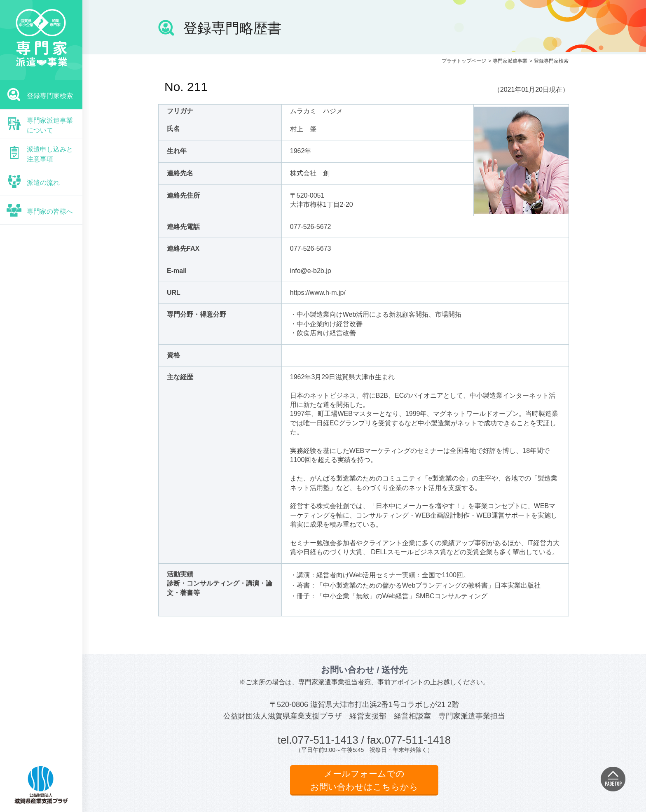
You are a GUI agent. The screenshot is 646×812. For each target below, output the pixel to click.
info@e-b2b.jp (311, 271)
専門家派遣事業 (510, 61)
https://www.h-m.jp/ (318, 293)
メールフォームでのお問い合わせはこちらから (364, 780)
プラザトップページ (464, 61)
